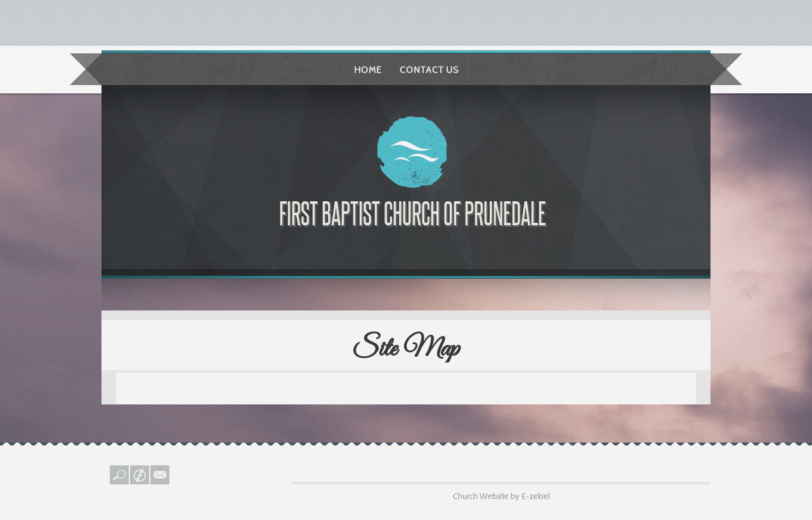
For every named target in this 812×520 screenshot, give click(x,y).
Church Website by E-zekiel (501, 496)
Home (368, 70)
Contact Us (429, 70)
